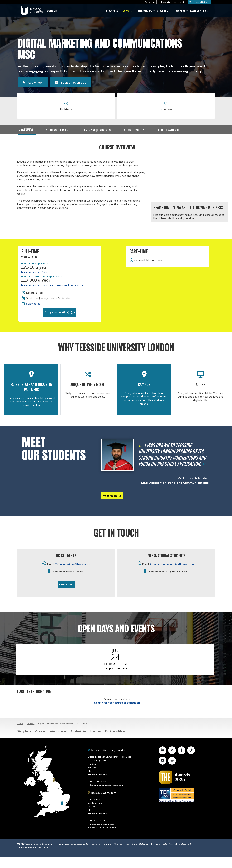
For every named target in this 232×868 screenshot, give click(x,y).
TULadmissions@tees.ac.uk (72, 574)
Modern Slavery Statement (136, 855)
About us (180, 11)
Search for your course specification (117, 714)
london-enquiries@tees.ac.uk (106, 796)
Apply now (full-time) (57, 318)
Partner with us (199, 11)
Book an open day (83, 82)
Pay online (166, 2)
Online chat (66, 595)
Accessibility (180, 2)
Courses (127, 11)
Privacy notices (62, 855)
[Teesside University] (54, 792)
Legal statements (80, 855)
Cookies (118, 855)
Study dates (33, 309)
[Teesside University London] (62, 815)
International (144, 11)
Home (20, 735)
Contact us (150, 2)
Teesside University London (107, 761)
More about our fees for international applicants (52, 290)
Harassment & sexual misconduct (33, 859)
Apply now (38, 82)
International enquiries (103, 839)
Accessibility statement (180, 855)
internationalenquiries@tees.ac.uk (172, 574)
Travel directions (97, 786)
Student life (164, 11)
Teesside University (102, 804)
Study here (112, 11)
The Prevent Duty (159, 855)
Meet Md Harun (113, 505)
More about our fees (34, 277)
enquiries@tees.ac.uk (102, 835)
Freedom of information (101, 855)
